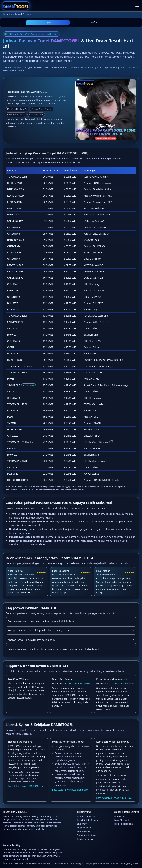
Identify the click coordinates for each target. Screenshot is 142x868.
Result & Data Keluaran (88, 820)
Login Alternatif (121, 820)
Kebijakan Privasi (85, 839)
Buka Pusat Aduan (124, 683)
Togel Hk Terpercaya (124, 824)
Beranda (7, 14)
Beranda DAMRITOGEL (88, 816)
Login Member (84, 827)
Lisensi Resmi (83, 831)
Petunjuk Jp (120, 816)
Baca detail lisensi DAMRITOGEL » (25, 786)
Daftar (94, 22)
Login (48, 22)
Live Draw (82, 824)
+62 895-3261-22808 (80, 683)
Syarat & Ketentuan (86, 835)
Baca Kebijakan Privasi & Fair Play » (114, 798)
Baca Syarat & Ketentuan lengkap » (70, 790)
